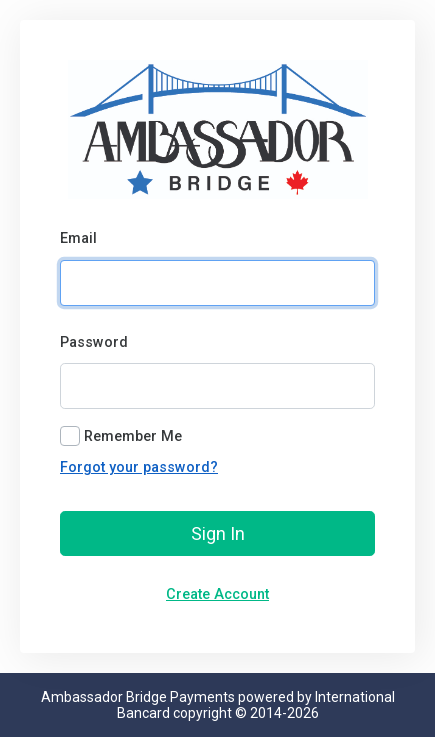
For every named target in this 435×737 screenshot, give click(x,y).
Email (78, 238)
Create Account (217, 594)
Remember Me (133, 436)
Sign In (218, 533)
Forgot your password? (139, 467)
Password (94, 342)
